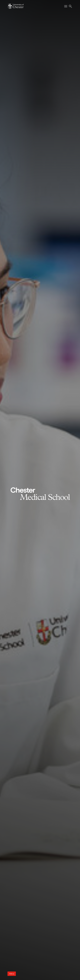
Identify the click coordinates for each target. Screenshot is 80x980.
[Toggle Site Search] (70, 6)
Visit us (12, 974)
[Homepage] (16, 6)
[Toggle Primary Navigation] (66, 6)
